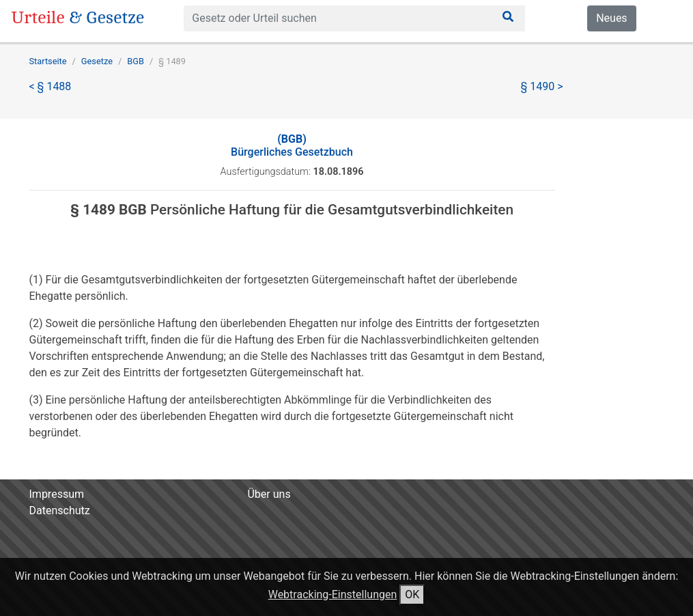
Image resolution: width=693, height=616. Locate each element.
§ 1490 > (542, 86)
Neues (611, 18)
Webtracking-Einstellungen (333, 594)
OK (412, 594)
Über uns (269, 494)
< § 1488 (51, 86)
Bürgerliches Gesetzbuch (292, 145)
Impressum (57, 494)
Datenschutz (60, 510)
